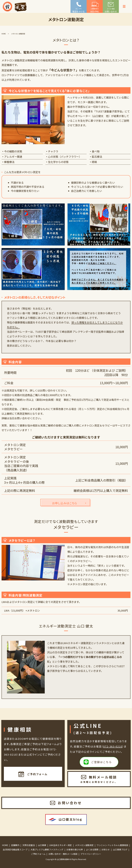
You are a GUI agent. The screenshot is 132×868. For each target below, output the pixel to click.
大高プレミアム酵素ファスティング (47, 849)
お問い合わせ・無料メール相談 (63, 854)
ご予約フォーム (38, 854)
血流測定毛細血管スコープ (15, 849)
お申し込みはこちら (65, 503)
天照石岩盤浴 (29, 845)
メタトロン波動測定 (84, 845)
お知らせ (106, 849)
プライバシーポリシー (91, 854)
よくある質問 (92, 849)
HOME (4, 34)
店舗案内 (15, 845)
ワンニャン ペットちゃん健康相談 (112, 845)
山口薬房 (42, 845)
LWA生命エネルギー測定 (61, 845)
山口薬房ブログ (120, 849)
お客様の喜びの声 (75, 849)
